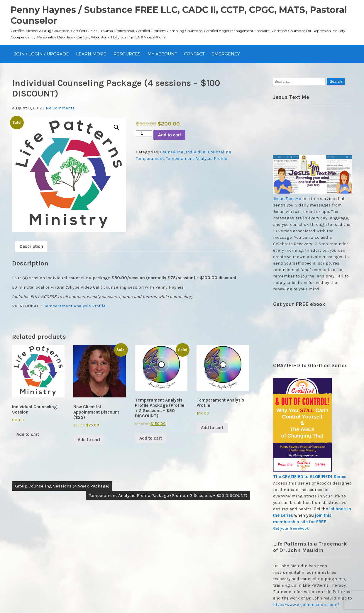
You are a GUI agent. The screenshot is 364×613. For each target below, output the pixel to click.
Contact (194, 54)
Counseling (172, 152)
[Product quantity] (144, 133)
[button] (116, 127)
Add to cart (169, 135)
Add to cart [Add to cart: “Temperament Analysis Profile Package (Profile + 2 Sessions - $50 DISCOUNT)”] (151, 438)
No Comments (60, 108)
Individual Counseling (209, 152)
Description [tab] (31, 246)
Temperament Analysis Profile (197, 158)
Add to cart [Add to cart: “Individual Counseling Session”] (28, 434)
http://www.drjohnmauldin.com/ (306, 604)
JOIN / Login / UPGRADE (42, 54)
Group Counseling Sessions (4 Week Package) (62, 486)
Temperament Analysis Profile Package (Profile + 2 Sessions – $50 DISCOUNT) (168, 495)
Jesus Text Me (287, 199)
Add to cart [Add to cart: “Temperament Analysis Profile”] (212, 428)
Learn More (91, 54)
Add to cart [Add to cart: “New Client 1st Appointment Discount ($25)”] (89, 440)
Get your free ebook (291, 528)
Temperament (150, 158)
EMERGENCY (226, 54)
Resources (127, 54)
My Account (162, 54)
